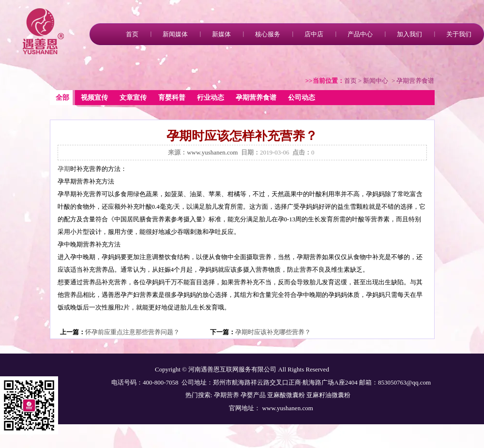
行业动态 (211, 98)
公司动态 (302, 98)
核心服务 (268, 34)
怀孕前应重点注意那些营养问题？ (132, 332)
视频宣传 (94, 98)
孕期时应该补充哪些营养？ (273, 332)
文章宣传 (133, 98)
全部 (62, 98)
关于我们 (459, 34)
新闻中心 (376, 81)
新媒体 (221, 34)
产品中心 (360, 34)
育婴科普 (172, 98)
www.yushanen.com (212, 152)
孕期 (64, 169)
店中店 (314, 34)
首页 (132, 34)
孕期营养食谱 (256, 98)
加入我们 (409, 34)
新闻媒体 (175, 34)
